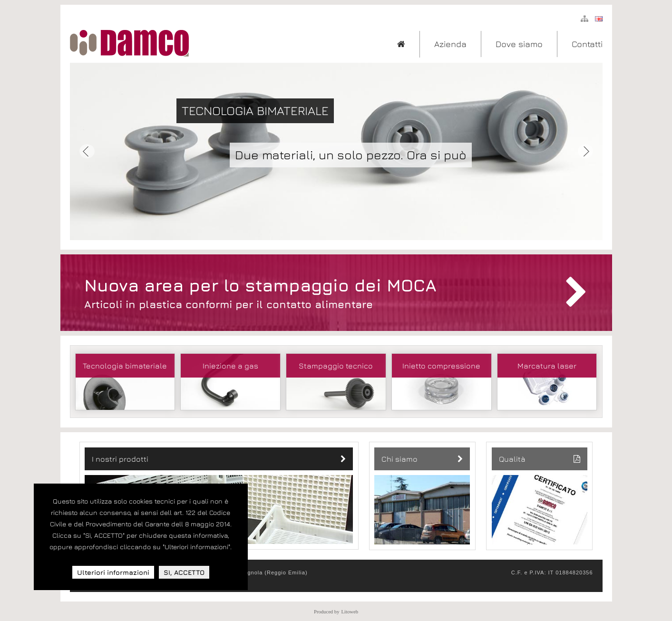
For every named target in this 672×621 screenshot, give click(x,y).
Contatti (587, 44)
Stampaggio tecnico (336, 366)
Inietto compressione (441, 366)
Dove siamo (519, 44)
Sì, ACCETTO (184, 572)
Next (585, 152)
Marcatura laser (547, 366)
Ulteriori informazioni (113, 572)
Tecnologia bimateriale (125, 366)
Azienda (450, 44)
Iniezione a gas (230, 366)
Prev (87, 152)
